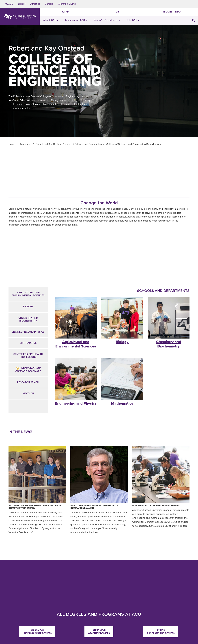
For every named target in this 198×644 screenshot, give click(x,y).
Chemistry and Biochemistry (28, 319)
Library (22, 4)
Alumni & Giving (67, 4)
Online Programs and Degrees (161, 632)
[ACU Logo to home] (20, 16)
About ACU (51, 20)
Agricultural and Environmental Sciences (28, 294)
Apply (66, 12)
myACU (9, 4)
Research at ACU (28, 382)
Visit (119, 12)
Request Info (172, 12)
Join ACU (133, 20)
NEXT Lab (28, 393)
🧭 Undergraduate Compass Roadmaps (28, 370)
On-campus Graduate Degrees (99, 632)
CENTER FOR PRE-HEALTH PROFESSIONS (28, 356)
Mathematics (28, 343)
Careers (49, 4)
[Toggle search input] (194, 20)
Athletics (35, 4)
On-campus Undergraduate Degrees (37, 632)
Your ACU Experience (107, 20)
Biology (28, 307)
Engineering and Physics (28, 332)
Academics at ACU (76, 20)
